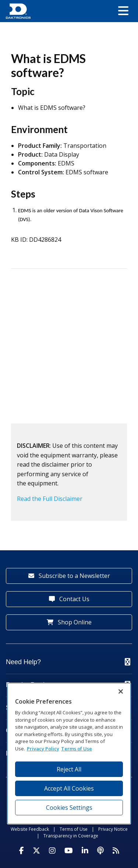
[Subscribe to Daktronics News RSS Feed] (116, 851)
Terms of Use (74, 829)
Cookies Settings (69, 808)
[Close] (121, 691)
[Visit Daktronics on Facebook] (22, 851)
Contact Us (69, 599)
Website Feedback (30, 829)
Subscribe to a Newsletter (69, 576)
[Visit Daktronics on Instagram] (52, 851)
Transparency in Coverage (71, 836)
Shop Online (69, 622)
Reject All (69, 769)
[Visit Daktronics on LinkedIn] (85, 851)
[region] (69, 754)
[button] (123, 11)
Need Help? (68, 662)
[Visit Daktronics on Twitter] (36, 851)
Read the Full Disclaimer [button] (50, 499)
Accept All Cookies (69, 788)
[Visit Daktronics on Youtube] (69, 851)
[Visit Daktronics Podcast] (100, 851)
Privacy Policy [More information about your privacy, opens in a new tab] (43, 749)
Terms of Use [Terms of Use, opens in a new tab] (77, 749)
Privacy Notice (113, 829)
